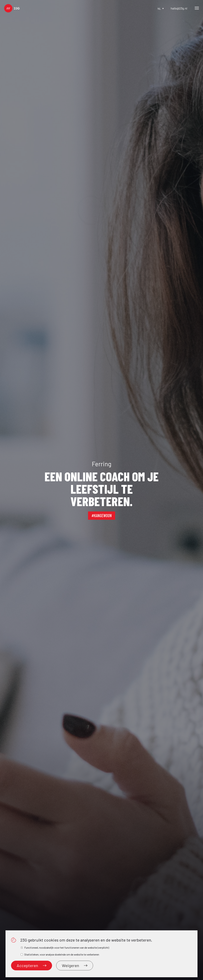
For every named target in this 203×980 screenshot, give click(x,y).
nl (161, 9)
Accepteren (32, 965)
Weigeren (75, 965)
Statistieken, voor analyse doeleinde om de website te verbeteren (62, 954)
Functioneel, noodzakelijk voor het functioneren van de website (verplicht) (67, 948)
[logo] (12, 8)
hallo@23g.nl (179, 8)
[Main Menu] (197, 8)
